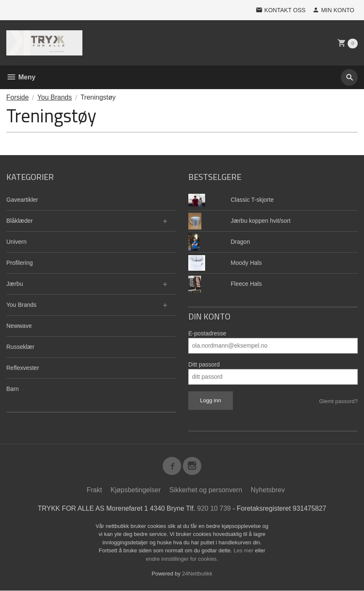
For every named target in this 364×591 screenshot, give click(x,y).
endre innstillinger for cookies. (182, 559)
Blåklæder (20, 221)
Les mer (244, 551)
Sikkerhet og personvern (206, 490)
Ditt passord (204, 364)
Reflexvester (23, 368)
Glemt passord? (338, 401)
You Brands (21, 305)
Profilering (20, 263)
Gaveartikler (22, 200)
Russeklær (20, 347)
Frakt (94, 490)
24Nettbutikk (197, 574)
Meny (21, 77)
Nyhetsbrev (268, 490)
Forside (17, 97)
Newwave (19, 326)
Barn (13, 389)
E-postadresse (207, 333)
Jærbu (15, 284)
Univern (16, 242)
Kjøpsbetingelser (136, 490)
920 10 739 (214, 509)
